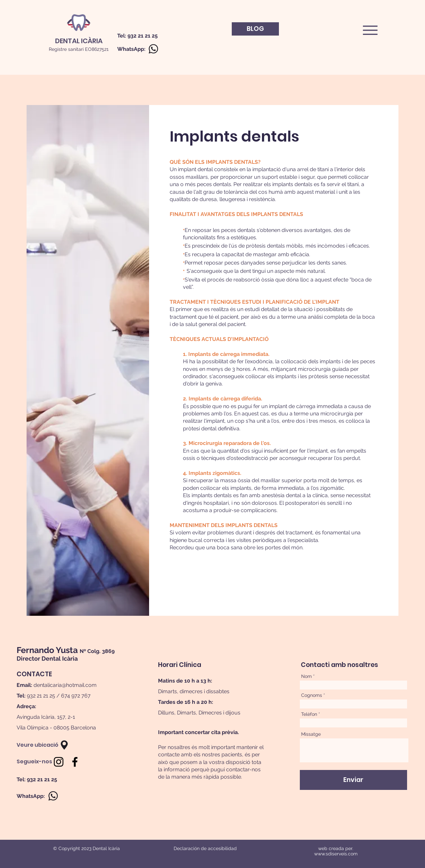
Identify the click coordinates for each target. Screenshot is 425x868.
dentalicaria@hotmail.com (65, 685)
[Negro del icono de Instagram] (59, 762)
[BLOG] (255, 29)
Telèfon (309, 714)
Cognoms (312, 695)
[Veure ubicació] (38, 745)
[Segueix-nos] (34, 762)
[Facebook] (75, 762)
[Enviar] (353, 780)
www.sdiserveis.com (336, 854)
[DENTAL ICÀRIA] (79, 41)
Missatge (311, 734)
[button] (370, 30)
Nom (306, 676)
